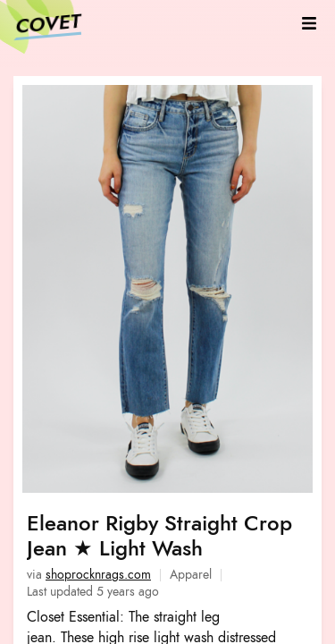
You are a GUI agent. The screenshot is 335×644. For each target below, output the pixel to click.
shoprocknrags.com (98, 575)
